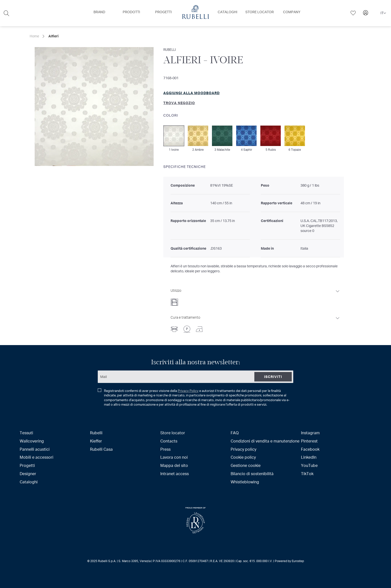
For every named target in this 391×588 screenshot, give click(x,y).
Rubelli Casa (101, 449)
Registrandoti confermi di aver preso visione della (194, 398)
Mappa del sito (174, 465)
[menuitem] (99, 12)
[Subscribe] (273, 377)
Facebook (310, 449)
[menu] (195, 13)
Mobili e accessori (37, 457)
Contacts (169, 441)
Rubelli (96, 433)
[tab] (255, 296)
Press (165, 449)
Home (34, 36)
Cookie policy (243, 457)
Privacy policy (244, 449)
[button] (383, 13)
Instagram (310, 433)
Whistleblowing (245, 482)
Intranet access (175, 474)
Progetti (27, 465)
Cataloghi (29, 482)
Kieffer (96, 441)
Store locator (173, 433)
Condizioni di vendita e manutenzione (265, 441)
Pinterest (309, 441)
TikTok (307, 474)
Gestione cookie (246, 465)
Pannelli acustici (35, 449)
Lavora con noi (174, 457)
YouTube (309, 465)
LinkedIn (309, 457)
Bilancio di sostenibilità (252, 474)
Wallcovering (32, 441)
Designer (28, 474)
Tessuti (26, 433)
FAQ (235, 433)
